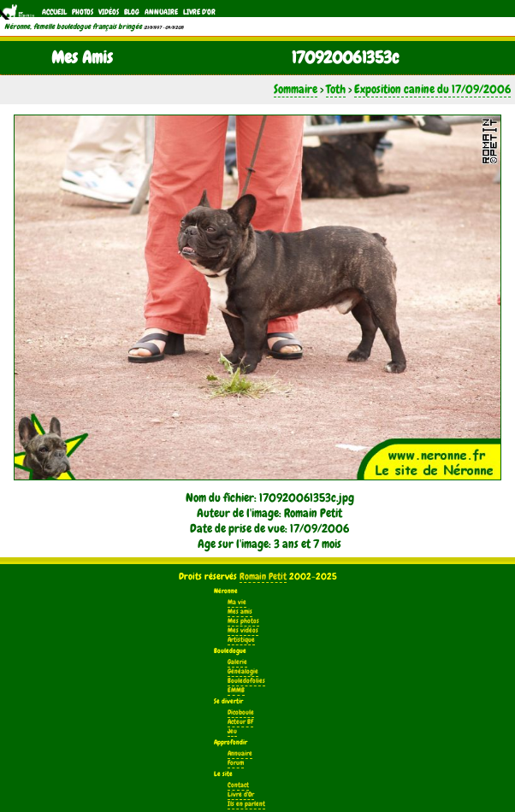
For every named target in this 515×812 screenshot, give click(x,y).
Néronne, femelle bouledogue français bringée (73, 26)
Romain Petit (263, 576)
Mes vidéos (243, 630)
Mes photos (243, 621)
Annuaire (161, 12)
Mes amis (240, 612)
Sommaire (296, 89)
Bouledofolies (246, 681)
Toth (336, 89)
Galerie (237, 662)
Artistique (241, 640)
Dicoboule (241, 712)
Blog (132, 12)
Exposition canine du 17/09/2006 (432, 89)
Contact (238, 785)
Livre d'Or (199, 12)
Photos (83, 12)
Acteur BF (240, 722)
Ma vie (237, 602)
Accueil (54, 12)
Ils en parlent (246, 804)
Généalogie (243, 671)
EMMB (236, 690)
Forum (236, 763)
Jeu (232, 731)
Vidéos (109, 12)
